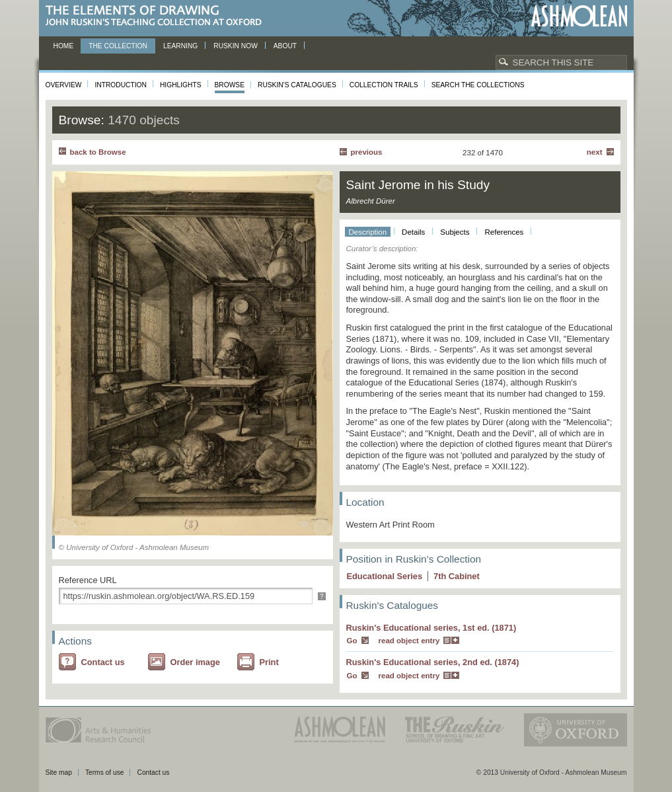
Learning (180, 46)
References (504, 232)
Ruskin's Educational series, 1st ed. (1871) (431, 628)
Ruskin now (236, 46)
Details (413, 232)
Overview (64, 85)
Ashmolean (579, 16)
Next (595, 152)
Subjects (455, 232)
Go (352, 641)
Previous (367, 152)
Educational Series (385, 576)
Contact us (103, 662)
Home (64, 46)
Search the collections (478, 85)
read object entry (409, 641)
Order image (195, 662)
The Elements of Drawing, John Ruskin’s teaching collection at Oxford (158, 16)
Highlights (181, 85)
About (285, 46)
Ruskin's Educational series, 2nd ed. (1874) (433, 662)
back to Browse (98, 152)
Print (269, 662)
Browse (230, 85)
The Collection (118, 46)
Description (368, 232)
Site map (59, 772)
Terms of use (105, 772)
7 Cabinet (457, 576)
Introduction (120, 85)
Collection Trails (384, 85)
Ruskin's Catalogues (297, 85)
